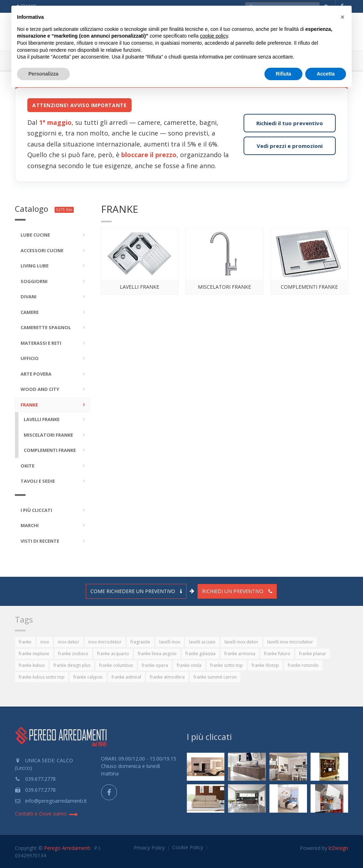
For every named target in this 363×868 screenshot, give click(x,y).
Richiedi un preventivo (237, 591)
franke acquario (113, 654)
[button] (342, 17)
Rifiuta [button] (284, 74)
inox (45, 642)
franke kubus (32, 665)
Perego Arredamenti (67, 848)
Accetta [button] (326, 74)
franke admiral (126, 677)
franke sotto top (227, 665)
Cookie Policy (188, 847)
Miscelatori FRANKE (224, 287)
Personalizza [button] (43, 74)
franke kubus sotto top (42, 677)
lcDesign (338, 848)
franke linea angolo (157, 654)
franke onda (189, 665)
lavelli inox (170, 642)
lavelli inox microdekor (290, 642)
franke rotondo (303, 665)
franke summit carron (215, 677)
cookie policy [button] (214, 36)
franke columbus (116, 665)
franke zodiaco (73, 654)
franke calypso (88, 677)
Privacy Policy (149, 848)
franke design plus (72, 665)
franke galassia (200, 654)
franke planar (313, 654)
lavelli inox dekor (241, 642)
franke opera (155, 665)
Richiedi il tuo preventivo (290, 123)
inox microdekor (105, 642)
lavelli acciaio (202, 642)
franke (25, 642)
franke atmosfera (167, 677)
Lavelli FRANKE (139, 287)
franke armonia (240, 654)
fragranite (140, 642)
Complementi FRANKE (309, 287)
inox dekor (69, 642)
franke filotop (265, 665)
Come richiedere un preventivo (136, 591)
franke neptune (34, 654)
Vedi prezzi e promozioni (290, 146)
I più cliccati (209, 737)
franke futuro (277, 654)
